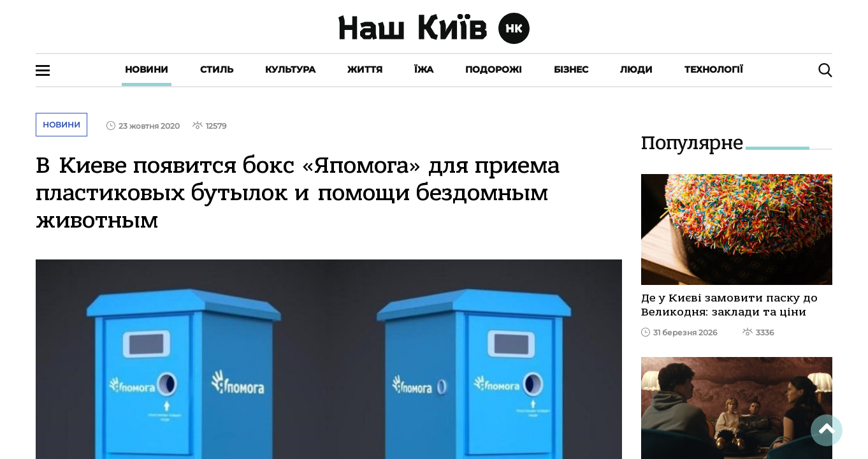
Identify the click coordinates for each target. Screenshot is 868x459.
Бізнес (571, 69)
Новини (147, 69)
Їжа (424, 69)
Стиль (217, 69)
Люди (636, 69)
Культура (290, 69)
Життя (365, 69)
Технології (714, 69)
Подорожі (494, 69)
